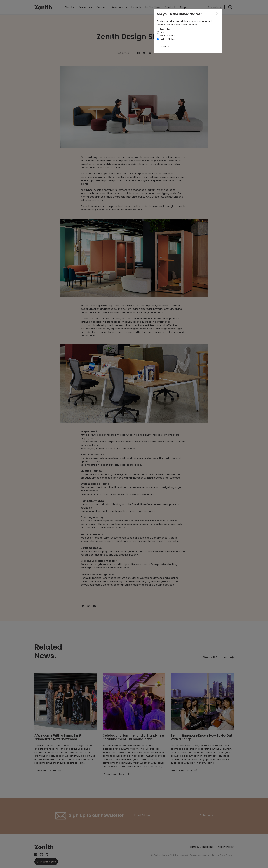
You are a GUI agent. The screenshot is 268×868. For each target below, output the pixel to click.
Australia (163, 29)
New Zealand (166, 36)
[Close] (217, 14)
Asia (161, 32)
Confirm (164, 46)
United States (166, 39)
